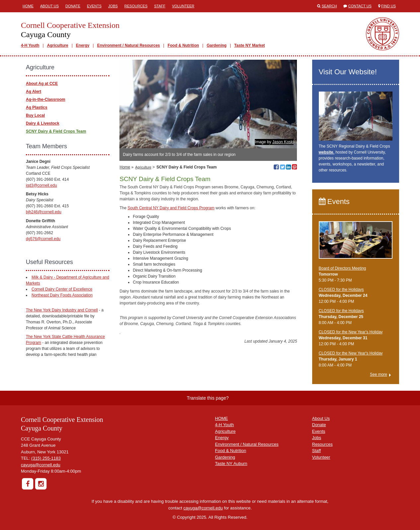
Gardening (217, 45)
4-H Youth (30, 45)
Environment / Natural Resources (129, 45)
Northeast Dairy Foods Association (62, 295)
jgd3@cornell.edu (41, 185)
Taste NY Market (249, 45)
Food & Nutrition (183, 45)
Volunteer (183, 6)
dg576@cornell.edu (43, 239)
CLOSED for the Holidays (341, 290)
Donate (73, 6)
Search (329, 6)
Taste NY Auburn (231, 464)
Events (94, 6)
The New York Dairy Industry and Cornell (62, 310)
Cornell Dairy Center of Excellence (62, 289)
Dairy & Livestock (43, 123)
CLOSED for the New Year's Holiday (351, 332)
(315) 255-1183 (46, 458)
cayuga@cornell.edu (41, 465)
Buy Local (35, 115)
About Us (49, 6)
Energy (83, 45)
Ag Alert (34, 92)
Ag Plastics (37, 107)
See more (379, 374)
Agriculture (58, 45)
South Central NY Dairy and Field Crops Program (171, 208)
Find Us (388, 6)
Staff (160, 6)
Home (28, 6)
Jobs (113, 6)
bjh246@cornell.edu (44, 212)
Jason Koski (283, 142)
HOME (221, 418)
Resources (136, 6)
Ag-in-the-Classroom (46, 99)
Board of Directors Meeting (343, 268)
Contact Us (360, 6)
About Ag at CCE (42, 84)
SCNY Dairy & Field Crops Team (56, 131)
